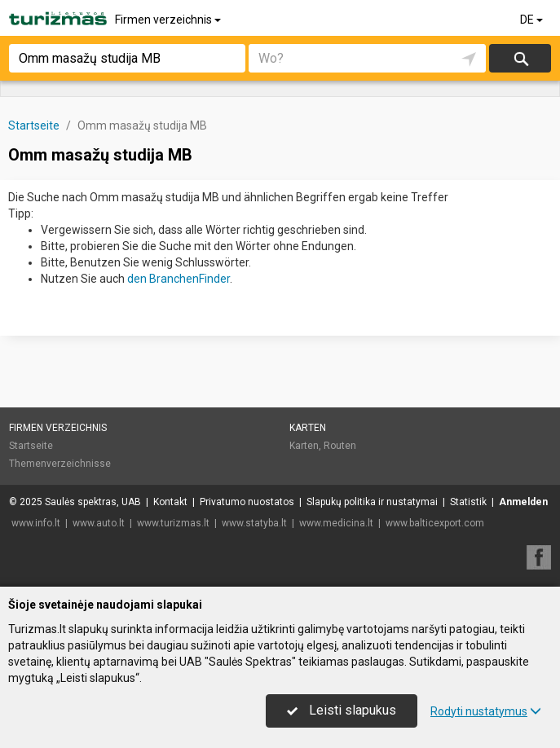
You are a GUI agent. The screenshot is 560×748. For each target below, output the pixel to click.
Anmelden (523, 502)
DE (533, 20)
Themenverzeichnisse (60, 464)
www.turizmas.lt (173, 523)
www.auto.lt (99, 523)
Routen (340, 446)
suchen (520, 58)
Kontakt (170, 502)
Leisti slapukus (342, 710)
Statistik (468, 502)
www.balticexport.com (435, 523)
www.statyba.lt (254, 523)
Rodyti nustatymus (486, 711)
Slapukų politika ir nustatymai (372, 502)
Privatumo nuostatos (247, 502)
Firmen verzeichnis (169, 20)
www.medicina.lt (336, 523)
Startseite (31, 446)
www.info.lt (36, 523)
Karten (308, 428)
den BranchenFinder (179, 279)
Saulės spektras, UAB (93, 502)
